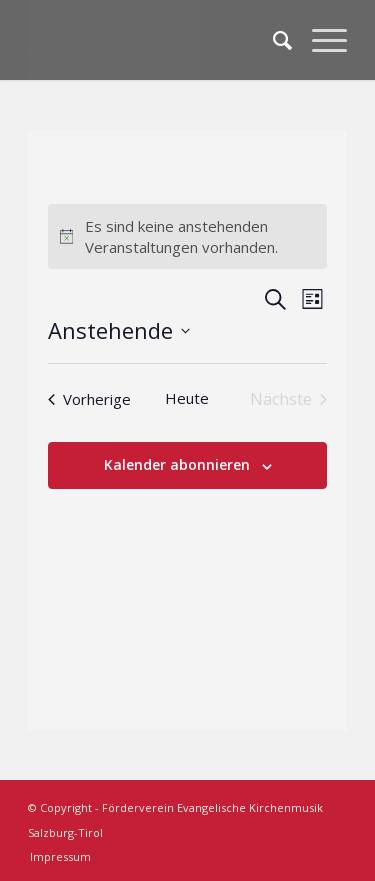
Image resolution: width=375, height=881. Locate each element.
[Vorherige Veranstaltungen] (89, 399)
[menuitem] (272, 40)
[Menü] (319, 40)
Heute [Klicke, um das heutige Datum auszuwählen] (187, 398)
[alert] (188, 236)
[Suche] (272, 40)
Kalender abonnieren (177, 464)
